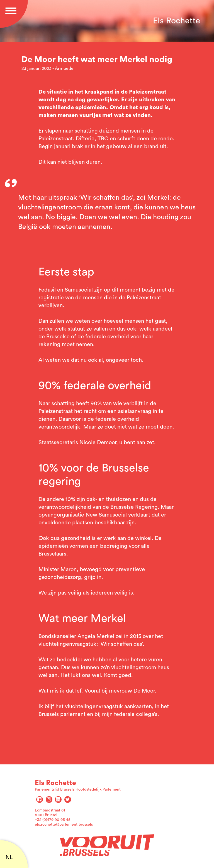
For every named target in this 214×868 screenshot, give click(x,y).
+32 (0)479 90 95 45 (53, 820)
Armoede (64, 69)
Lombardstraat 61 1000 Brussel (50, 813)
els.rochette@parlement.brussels (64, 825)
